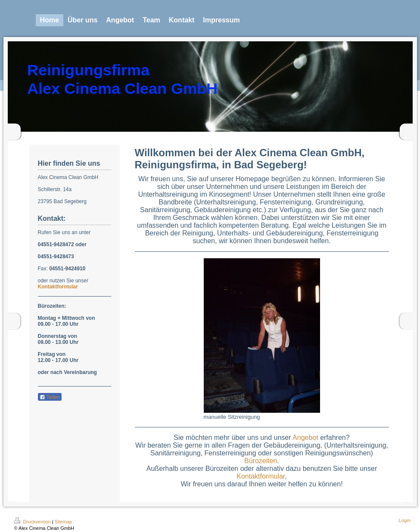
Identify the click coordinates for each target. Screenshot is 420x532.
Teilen (50, 397)
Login (405, 520)
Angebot (305, 438)
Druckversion (33, 522)
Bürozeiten (261, 461)
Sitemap (63, 522)
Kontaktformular (58, 287)
